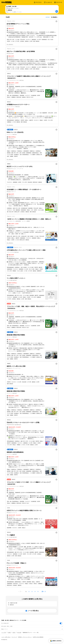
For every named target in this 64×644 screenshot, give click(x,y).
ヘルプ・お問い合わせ (6, 637)
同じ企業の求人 (10, 44)
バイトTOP (4, 632)
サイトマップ (14, 637)
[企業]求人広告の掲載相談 (38, 637)
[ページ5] (38, 592)
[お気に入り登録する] (56, 21)
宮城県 (9, 632)
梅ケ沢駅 (19, 632)
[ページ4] (35, 592)
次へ (43, 591)
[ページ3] (32, 592)
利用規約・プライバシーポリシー (25, 637)
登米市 (14, 632)
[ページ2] (29, 592)
